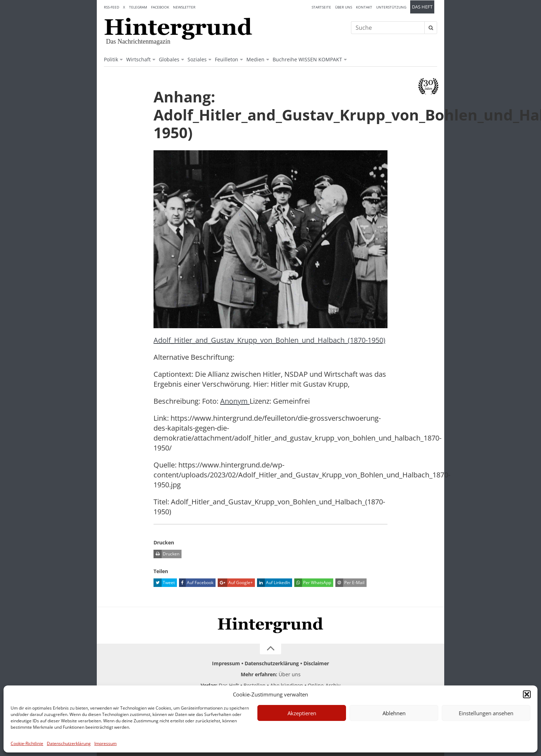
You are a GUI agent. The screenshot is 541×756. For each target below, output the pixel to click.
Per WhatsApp (313, 583)
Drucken (166, 554)
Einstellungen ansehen (486, 713)
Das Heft (422, 7)
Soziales (197, 59)
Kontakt (364, 7)
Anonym (235, 401)
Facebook (160, 7)
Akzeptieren (302, 713)
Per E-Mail (350, 583)
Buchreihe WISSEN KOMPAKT (307, 59)
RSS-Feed (111, 7)
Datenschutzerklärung (69, 743)
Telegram (138, 7)
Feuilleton (227, 59)
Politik (111, 59)
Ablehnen (394, 713)
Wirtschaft (138, 59)
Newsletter (184, 7)
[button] (527, 694)
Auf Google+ (235, 583)
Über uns (344, 7)
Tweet (164, 583)
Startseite (321, 7)
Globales (169, 59)
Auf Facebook (196, 583)
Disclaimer (316, 663)
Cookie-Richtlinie (27, 743)
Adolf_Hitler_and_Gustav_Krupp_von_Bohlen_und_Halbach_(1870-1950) (269, 340)
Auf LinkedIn (274, 583)
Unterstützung (391, 7)
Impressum (105, 743)
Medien (255, 59)
